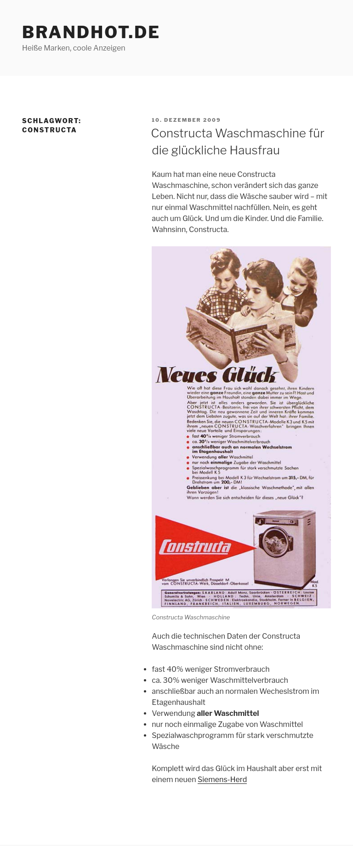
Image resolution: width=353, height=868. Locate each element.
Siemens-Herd (222, 780)
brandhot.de (91, 32)
